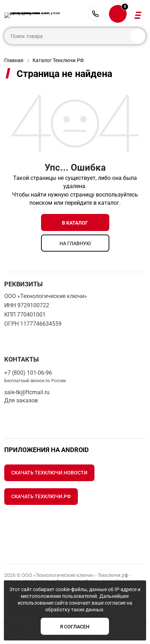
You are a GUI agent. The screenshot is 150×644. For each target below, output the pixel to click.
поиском (41, 203)
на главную (75, 243)
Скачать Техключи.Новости (49, 473)
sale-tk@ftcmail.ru (27, 392)
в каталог (75, 223)
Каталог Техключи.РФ (58, 60)
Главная (14, 60)
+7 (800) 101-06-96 (95, 14)
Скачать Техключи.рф (41, 496)
